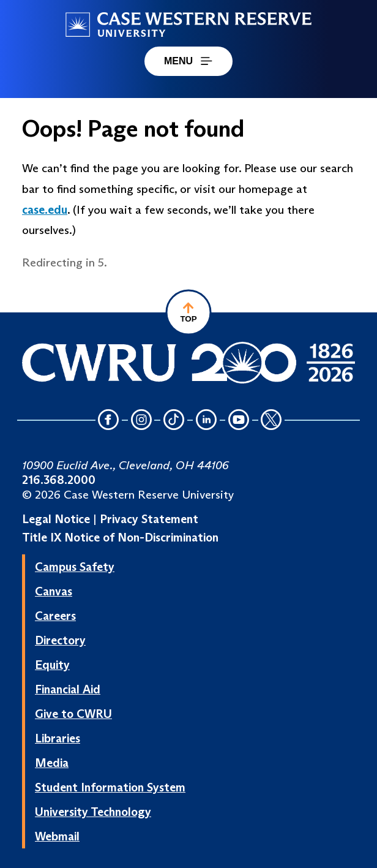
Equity (52, 665)
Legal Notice (56, 519)
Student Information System (110, 787)
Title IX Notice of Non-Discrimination (120, 537)
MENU (188, 61)
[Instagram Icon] (141, 421)
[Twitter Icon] (272, 421)
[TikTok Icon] (174, 421)
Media (52, 763)
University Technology (93, 812)
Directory (60, 640)
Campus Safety (75, 567)
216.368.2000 (59, 480)
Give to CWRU (73, 714)
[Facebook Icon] (109, 421)
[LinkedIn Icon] (206, 421)
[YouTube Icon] (239, 421)
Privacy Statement (149, 519)
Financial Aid (68, 689)
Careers (55, 616)
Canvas (54, 591)
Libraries (58, 738)
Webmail (57, 836)
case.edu (45, 209)
